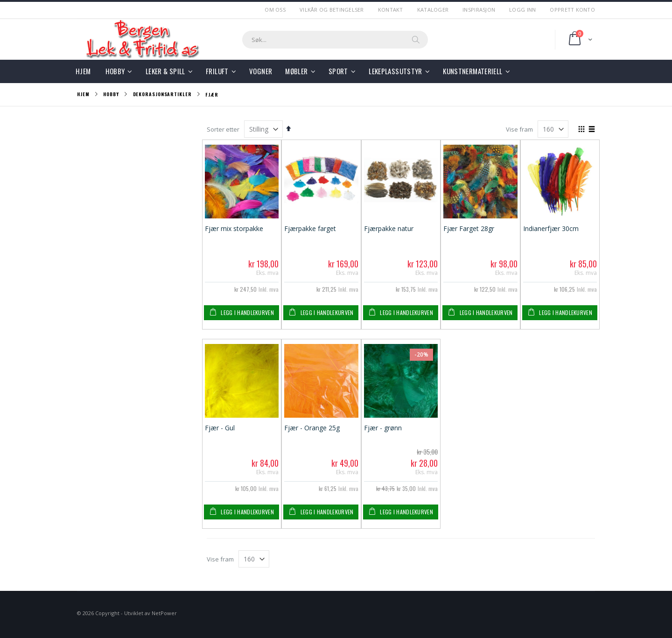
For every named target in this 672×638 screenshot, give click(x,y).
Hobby (111, 94)
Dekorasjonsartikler (162, 94)
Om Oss (275, 10)
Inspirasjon (479, 10)
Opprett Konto (572, 10)
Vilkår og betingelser (332, 10)
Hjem (83, 94)
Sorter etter (223, 129)
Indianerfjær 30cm (551, 228)
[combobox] (335, 40)
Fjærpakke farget (310, 228)
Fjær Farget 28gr (469, 228)
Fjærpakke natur (389, 228)
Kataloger (433, 10)
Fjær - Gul (220, 428)
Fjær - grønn (383, 428)
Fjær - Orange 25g (312, 428)
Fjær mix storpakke (234, 228)
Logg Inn (522, 10)
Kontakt (391, 10)
